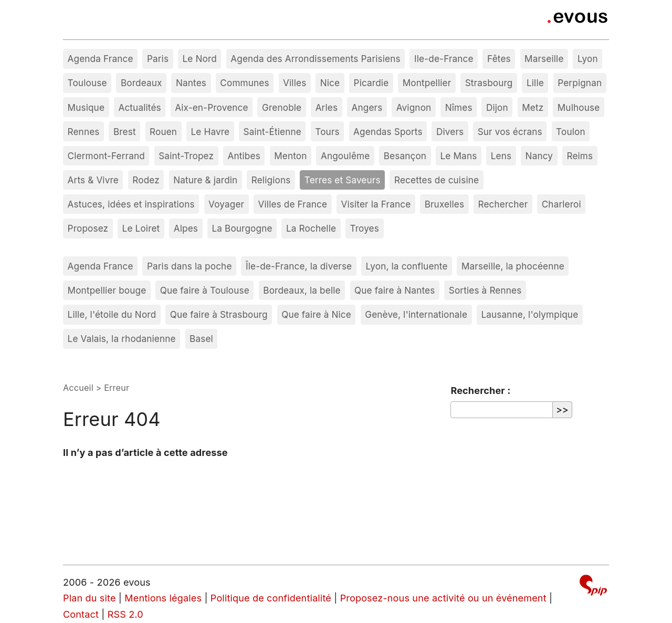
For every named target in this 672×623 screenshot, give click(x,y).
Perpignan (580, 83)
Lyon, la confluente (407, 266)
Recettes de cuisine (437, 180)
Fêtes (499, 59)
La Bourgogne (242, 228)
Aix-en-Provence (212, 107)
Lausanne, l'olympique (529, 314)
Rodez (146, 180)
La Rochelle (311, 228)
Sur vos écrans (510, 132)
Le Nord (199, 59)
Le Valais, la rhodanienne (122, 339)
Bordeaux (141, 83)
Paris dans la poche (190, 266)
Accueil (78, 388)
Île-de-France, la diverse (299, 266)
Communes (244, 83)
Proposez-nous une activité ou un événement (443, 598)
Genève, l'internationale (416, 314)
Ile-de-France (444, 59)
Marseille (544, 59)
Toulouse (87, 83)
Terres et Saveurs (343, 180)
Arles (327, 107)
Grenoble (282, 107)
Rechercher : (480, 391)
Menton (290, 156)
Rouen (163, 132)
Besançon (405, 156)
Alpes (186, 228)
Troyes (364, 228)
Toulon (571, 132)
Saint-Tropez (186, 156)
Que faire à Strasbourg (219, 314)
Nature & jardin (205, 180)
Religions (271, 180)
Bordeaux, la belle (302, 290)
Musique (86, 107)
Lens (501, 156)
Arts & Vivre (93, 180)
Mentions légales (163, 598)
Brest (125, 132)
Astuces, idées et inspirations (131, 204)
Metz (533, 107)
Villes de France (293, 204)
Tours (327, 132)
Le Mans (459, 156)
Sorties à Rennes (485, 290)
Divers (450, 132)
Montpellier (427, 83)
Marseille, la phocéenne (513, 266)
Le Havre (211, 132)
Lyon (588, 59)
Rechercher (503, 204)
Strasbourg (489, 83)
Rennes (84, 132)
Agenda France (101, 59)
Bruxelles (445, 204)
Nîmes (459, 107)
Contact (81, 614)
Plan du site (90, 598)
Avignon (414, 107)
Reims (580, 156)
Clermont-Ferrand (106, 156)
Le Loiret (141, 228)
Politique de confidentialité (271, 598)
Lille (535, 83)
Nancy (539, 156)
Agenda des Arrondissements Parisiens (315, 59)
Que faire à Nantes (395, 290)
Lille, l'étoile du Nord (112, 314)
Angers (367, 107)
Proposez (88, 228)
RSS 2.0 (125, 614)
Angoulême (345, 156)
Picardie (371, 83)
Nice (330, 83)
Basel (201, 339)
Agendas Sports (388, 132)
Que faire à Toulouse (205, 290)
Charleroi (561, 204)
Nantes (191, 83)
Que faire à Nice (316, 314)
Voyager (226, 204)
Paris (158, 59)
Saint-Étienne (272, 132)
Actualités (139, 107)
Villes (295, 83)
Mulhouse (579, 107)
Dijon (497, 107)
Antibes (244, 156)
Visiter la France (376, 204)
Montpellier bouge (107, 290)
